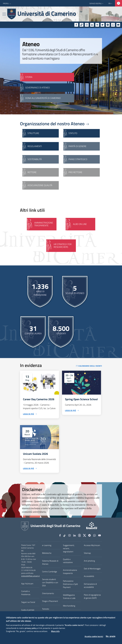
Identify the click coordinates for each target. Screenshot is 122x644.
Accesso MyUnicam (92, 545)
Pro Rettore (75, 172)
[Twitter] (102, 25)
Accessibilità (89, 576)
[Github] (79, 536)
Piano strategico (78, 159)
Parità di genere (77, 146)
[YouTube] (118, 25)
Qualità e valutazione (68, 561)
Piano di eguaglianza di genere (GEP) (92, 596)
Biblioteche (47, 553)
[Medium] (97, 25)
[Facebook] (76, 25)
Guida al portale (28, 610)
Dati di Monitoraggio (92, 569)
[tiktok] (81, 25)
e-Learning (47, 545)
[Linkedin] (92, 25)
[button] (7, 4)
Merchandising (69, 606)
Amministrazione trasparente (70, 572)
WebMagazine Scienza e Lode (69, 597)
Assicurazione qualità (40, 185)
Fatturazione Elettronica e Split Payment (70, 584)
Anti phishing (89, 561)
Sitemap (87, 553)
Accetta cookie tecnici (94, 636)
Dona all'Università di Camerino (43, 98)
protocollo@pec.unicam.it (30, 576)
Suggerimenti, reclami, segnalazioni (69, 548)
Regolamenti (35, 146)
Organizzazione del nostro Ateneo (55, 124)
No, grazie (111, 636)
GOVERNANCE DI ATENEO (37, 88)
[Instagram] (87, 25)
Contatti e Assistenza (26, 593)
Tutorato (46, 609)
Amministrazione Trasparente (44, 224)
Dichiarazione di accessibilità (90, 585)
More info (55, 631)
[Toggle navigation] (4, 14)
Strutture (33, 133)
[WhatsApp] (113, 25)
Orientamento (48, 593)
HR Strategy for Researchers (63, 246)
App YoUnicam (27, 584)
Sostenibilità (35, 159)
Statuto (73, 133)
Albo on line (80, 224)
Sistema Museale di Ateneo (50, 562)
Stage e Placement (50, 601)
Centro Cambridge (50, 572)
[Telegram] (108, 25)
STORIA (29, 77)
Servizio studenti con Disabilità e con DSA (50, 582)
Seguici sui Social (28, 602)
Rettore (32, 172)
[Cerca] (117, 14)
